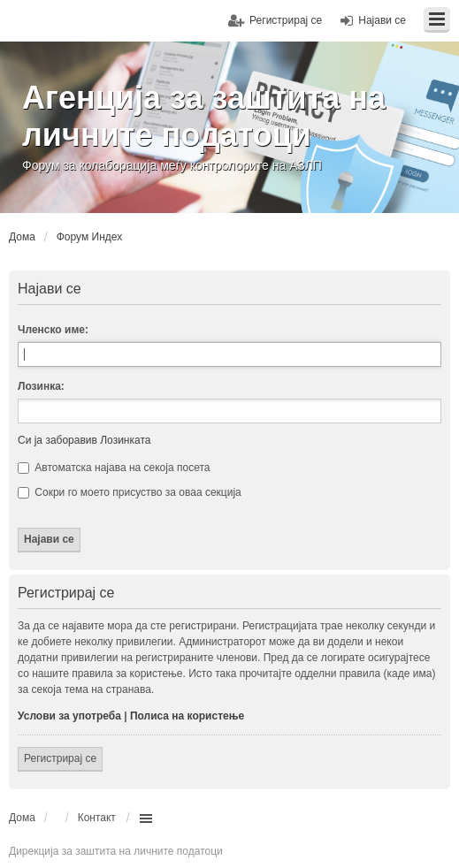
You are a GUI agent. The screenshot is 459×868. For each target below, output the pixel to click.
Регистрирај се (60, 758)
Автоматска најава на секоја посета (114, 468)
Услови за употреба (69, 716)
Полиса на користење (187, 716)
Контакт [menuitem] (97, 818)
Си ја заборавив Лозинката (84, 440)
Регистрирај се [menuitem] (286, 20)
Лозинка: (41, 386)
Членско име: (53, 330)
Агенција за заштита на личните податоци (204, 116)
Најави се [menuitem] (382, 20)
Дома (22, 818)
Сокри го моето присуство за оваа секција (130, 492)
